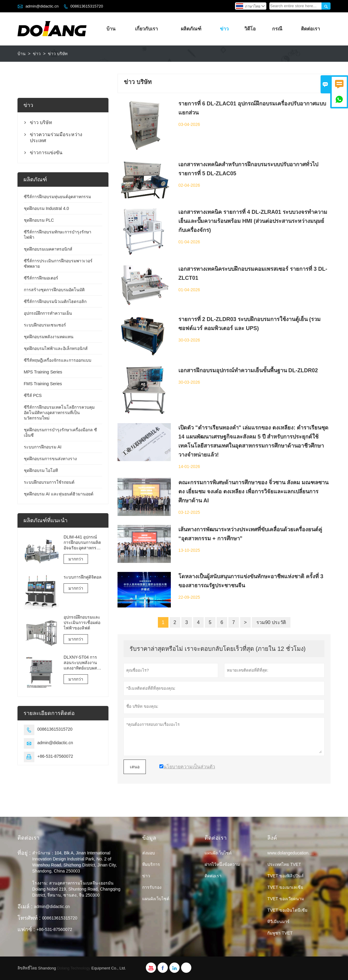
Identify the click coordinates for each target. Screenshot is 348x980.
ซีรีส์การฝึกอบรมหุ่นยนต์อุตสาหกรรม (57, 197)
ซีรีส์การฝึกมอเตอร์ (41, 278)
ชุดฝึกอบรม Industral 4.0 (46, 208)
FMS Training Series (43, 384)
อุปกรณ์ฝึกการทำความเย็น (48, 313)
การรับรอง (152, 887)
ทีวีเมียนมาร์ (278, 922)
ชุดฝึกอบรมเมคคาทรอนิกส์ (48, 249)
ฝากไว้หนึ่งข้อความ (222, 864)
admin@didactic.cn (42, 6)
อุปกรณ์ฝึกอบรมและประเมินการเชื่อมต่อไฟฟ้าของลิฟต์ (82, 623)
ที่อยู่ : (24, 853)
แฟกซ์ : (26, 929)
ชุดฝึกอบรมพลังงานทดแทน (49, 337)
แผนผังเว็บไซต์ (156, 899)
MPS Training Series (43, 372)
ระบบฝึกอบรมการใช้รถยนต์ (49, 482)
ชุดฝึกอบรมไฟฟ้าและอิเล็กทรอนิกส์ (56, 348)
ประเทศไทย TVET (284, 864)
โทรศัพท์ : (29, 918)
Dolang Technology (74, 968)
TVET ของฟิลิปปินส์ (285, 876)
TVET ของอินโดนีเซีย (287, 910)
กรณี (277, 29)
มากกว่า (76, 559)
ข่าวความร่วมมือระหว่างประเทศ (56, 137)
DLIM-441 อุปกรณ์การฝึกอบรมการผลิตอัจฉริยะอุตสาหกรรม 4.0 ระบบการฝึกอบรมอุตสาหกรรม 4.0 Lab (83, 543)
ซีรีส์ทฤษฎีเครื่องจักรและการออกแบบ (58, 360)
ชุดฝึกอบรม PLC (39, 220)
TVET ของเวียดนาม (285, 899)
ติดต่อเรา (310, 29)
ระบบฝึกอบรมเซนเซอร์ (45, 325)
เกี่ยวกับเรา (146, 29)
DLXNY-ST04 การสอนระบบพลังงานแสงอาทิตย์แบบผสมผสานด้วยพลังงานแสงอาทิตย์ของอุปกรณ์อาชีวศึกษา (82, 663)
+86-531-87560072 (55, 756)
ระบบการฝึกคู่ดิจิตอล (83, 577)
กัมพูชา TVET (280, 933)
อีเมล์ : (25, 907)
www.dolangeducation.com (292, 853)
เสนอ (135, 767)
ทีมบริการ (151, 864)
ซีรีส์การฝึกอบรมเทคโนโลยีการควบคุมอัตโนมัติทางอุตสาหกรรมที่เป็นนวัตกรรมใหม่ (59, 413)
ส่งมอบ (149, 853)
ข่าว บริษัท (41, 122)
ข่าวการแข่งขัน (46, 153)
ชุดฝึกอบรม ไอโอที (41, 470)
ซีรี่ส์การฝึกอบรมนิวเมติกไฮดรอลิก (55, 301)
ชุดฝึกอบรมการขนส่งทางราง (50, 459)
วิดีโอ (250, 29)
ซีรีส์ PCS (33, 395)
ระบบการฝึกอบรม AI (43, 447)
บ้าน (111, 29)
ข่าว (224, 29)
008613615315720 (86, 6)
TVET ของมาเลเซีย (285, 887)
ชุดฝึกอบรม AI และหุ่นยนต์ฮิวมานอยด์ (59, 494)
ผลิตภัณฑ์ (191, 29)
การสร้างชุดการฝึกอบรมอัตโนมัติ (54, 290)
